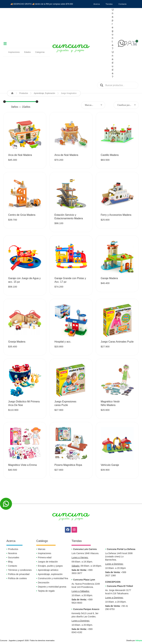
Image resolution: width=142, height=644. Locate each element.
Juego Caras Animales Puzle (117, 342)
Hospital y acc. (63, 342)
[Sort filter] (126, 105)
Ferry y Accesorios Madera (116, 215)
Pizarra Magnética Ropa (68, 465)
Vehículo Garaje (110, 465)
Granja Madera (17, 342)
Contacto (123, 4)
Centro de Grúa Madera (22, 215)
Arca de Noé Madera (20, 155)
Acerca (96, 4)
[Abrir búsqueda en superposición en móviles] (118, 85)
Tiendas (109, 4)
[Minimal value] (21, 102)
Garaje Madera (109, 278)
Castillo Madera (110, 155)
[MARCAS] (93, 105)
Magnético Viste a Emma (22, 465)
